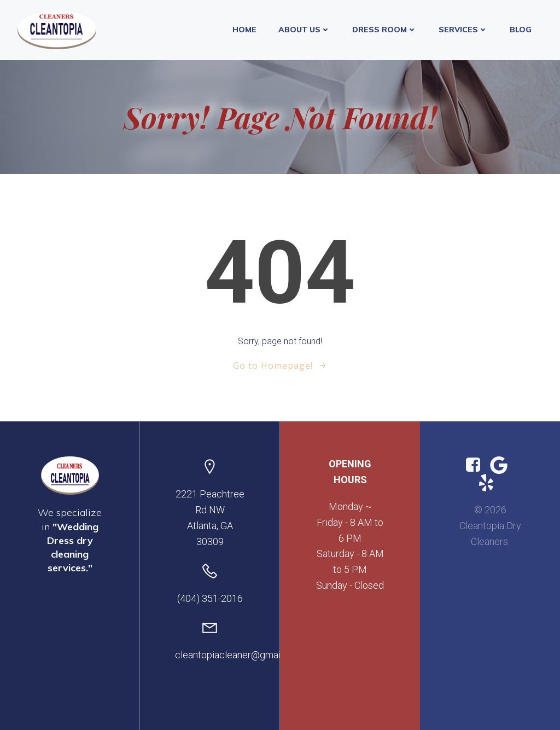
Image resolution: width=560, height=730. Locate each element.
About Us (304, 30)
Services (463, 30)
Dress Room (384, 30)
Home (244, 30)
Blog (521, 30)
